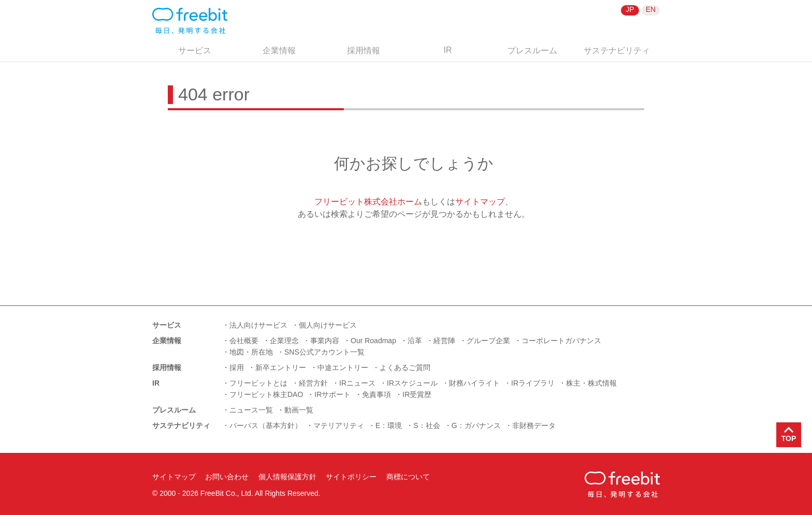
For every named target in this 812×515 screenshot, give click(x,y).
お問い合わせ (227, 477)
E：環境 (389, 425)
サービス (195, 50)
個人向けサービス (328, 325)
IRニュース (357, 383)
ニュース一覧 (251, 410)
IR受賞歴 (417, 394)
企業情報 (279, 50)
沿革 (415, 341)
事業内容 (325, 341)
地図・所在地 (251, 352)
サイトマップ (480, 202)
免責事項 (376, 394)
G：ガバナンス (476, 425)
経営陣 (444, 341)
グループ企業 (488, 341)
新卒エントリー (281, 367)
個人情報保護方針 (287, 477)
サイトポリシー (351, 477)
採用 (237, 367)
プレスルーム (532, 50)
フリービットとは (258, 383)
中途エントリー (343, 367)
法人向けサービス (258, 325)
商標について (408, 477)
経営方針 (313, 383)
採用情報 (364, 50)
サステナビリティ (617, 50)
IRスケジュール (412, 383)
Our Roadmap (373, 341)
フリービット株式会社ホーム (368, 202)
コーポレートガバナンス (561, 341)
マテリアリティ (339, 425)
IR (448, 50)
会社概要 (244, 341)
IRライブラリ (533, 383)
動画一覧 (299, 410)
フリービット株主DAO (266, 394)
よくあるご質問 (405, 367)
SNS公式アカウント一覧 (324, 352)
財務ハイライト (474, 383)
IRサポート (332, 394)
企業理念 (284, 341)
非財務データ (534, 425)
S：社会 (426, 425)
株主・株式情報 (591, 383)
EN (651, 9)
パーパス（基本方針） (266, 425)
